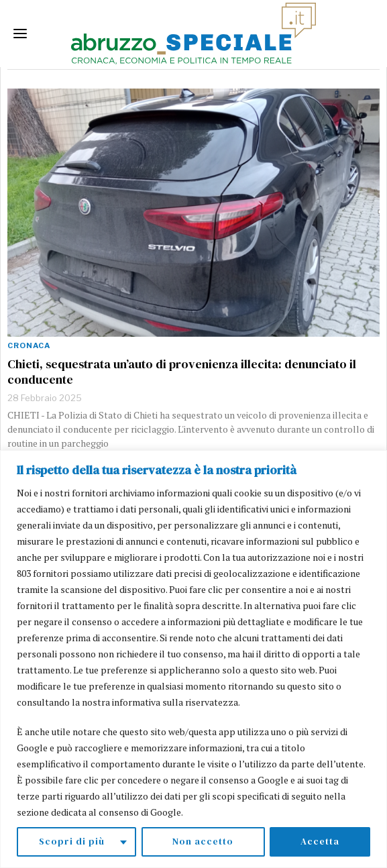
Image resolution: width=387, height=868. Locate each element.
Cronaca (29, 345)
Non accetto (203, 842)
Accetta (320, 842)
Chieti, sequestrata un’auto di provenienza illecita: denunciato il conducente (182, 372)
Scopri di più (72, 842)
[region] (193, 659)
